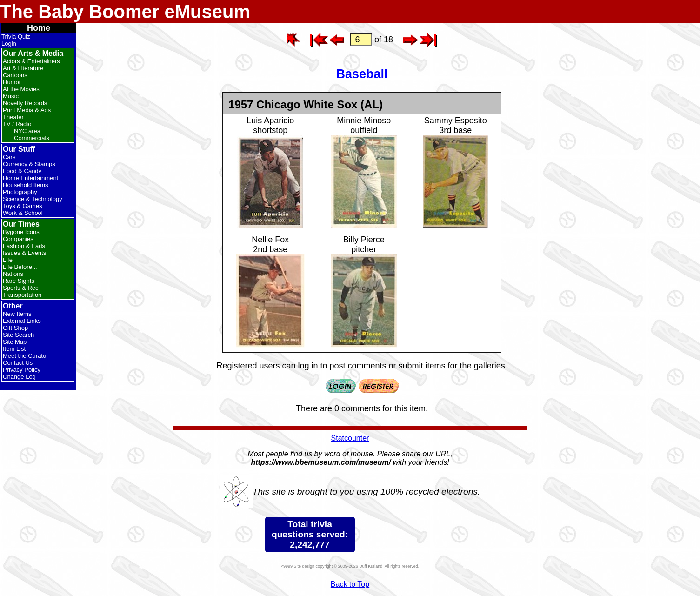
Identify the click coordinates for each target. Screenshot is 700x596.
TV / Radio (17, 124)
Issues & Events (24, 253)
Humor (12, 82)
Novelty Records (25, 103)
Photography (20, 192)
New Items (17, 314)
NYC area (27, 131)
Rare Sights (19, 281)
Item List (14, 349)
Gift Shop (15, 328)
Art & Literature (23, 68)
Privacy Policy (22, 370)
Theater (13, 117)
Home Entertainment (30, 178)
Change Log (19, 377)
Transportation (22, 295)
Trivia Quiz (16, 37)
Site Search (18, 335)
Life (8, 260)
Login (9, 44)
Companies (18, 239)
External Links (22, 321)
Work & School (23, 213)
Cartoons (15, 75)
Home (39, 28)
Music (11, 96)
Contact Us (18, 363)
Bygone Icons (21, 232)
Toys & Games (23, 206)
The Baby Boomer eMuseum (125, 12)
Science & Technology (33, 199)
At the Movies (21, 89)
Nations (13, 274)
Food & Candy (22, 171)
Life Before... (20, 267)
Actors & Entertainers (31, 61)
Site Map (15, 342)
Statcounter (350, 438)
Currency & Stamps (29, 164)
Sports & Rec (21, 288)
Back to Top (350, 584)
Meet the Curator (26, 356)
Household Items (26, 185)
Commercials (32, 138)
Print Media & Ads (27, 110)
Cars (9, 157)
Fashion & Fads (24, 246)
